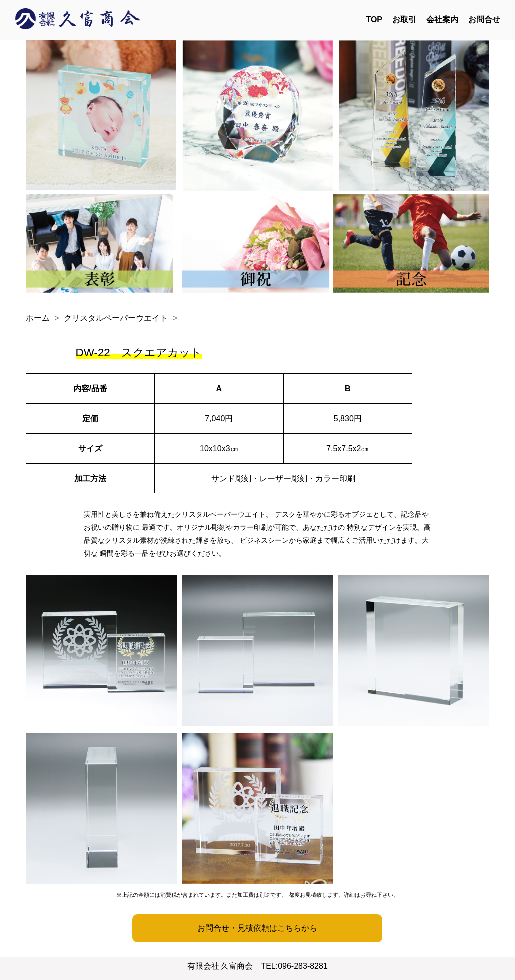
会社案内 (442, 20)
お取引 (404, 20)
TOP (374, 20)
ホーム (38, 318)
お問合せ (484, 20)
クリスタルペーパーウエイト (116, 318)
